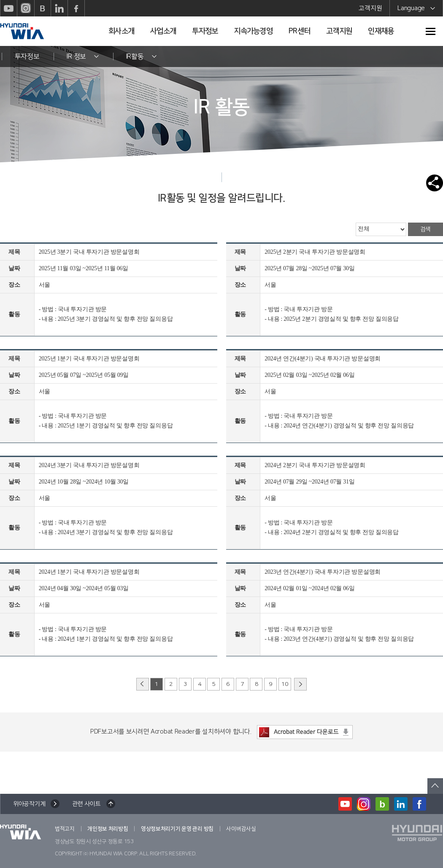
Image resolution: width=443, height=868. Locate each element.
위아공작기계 (29, 804)
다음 (300, 684)
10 (285, 684)
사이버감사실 (241, 829)
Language (416, 9)
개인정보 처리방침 (108, 829)
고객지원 (370, 8)
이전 (143, 684)
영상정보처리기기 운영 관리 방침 (177, 829)
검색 (425, 229)
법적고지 (65, 829)
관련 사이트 (86, 804)
